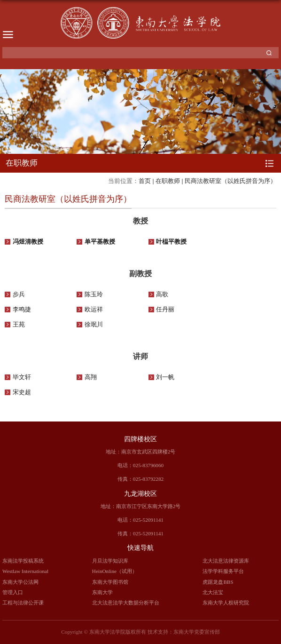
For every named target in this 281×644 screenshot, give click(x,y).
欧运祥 (94, 310)
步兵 (19, 294)
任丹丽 (165, 310)
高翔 (91, 377)
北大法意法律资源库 (226, 561)
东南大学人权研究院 (226, 603)
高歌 (162, 294)
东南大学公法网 (20, 582)
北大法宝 (213, 592)
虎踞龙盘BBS (218, 582)
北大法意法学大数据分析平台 (126, 603)
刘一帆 (165, 377)
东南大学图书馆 (110, 582)
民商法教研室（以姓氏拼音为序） (230, 181)
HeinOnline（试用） (115, 571)
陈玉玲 (94, 294)
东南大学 (102, 592)
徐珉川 (94, 325)
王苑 (19, 325)
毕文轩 (22, 377)
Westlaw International (25, 571)
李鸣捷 (22, 310)
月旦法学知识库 (110, 561)
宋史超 (22, 392)
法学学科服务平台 (223, 571)
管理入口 (13, 592)
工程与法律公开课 (23, 603)
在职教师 (168, 181)
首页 (145, 181)
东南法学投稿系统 (23, 561)
